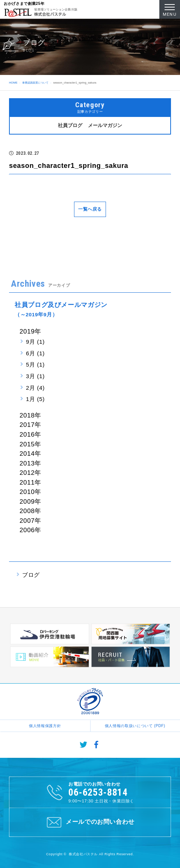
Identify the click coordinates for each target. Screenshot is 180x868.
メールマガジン (105, 125)
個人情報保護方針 (45, 726)
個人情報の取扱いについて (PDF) (135, 726)
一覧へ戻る (90, 209)
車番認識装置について (35, 83)
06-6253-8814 (98, 792)
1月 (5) (35, 399)
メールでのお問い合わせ (90, 822)
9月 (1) (35, 342)
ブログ (31, 575)
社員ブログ (70, 125)
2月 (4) (35, 388)
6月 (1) (35, 353)
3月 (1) (35, 376)
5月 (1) (35, 364)
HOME (13, 83)
